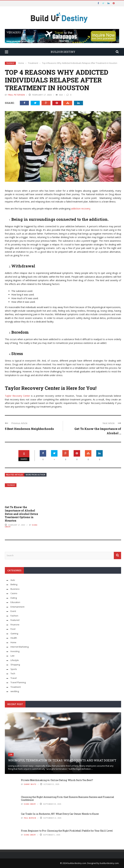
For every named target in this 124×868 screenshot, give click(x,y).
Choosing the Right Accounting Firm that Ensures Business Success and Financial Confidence (68, 798)
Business (15, 589)
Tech (13, 673)
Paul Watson (30, 818)
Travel (14, 678)
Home (13, 642)
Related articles (15, 475)
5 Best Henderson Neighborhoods (29, 429)
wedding (15, 691)
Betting (14, 584)
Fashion (14, 616)
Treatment (10, 63)
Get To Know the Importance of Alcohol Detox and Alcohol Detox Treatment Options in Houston (21, 514)
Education (15, 602)
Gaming (14, 633)
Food (13, 629)
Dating (14, 598)
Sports (14, 669)
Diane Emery (30, 804)
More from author (35, 475)
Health (14, 638)
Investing (15, 651)
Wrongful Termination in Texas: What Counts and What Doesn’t (62, 760)
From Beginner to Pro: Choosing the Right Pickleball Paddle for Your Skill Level (67, 831)
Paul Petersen (17, 95)
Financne (15, 625)
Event (13, 611)
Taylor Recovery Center (17, 396)
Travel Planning (18, 682)
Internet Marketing (20, 647)
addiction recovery (81, 209)
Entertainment (17, 607)
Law (12, 656)
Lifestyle (15, 660)
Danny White (30, 784)
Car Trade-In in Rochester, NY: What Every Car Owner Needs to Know (60, 814)
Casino (14, 593)
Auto (13, 580)
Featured (15, 620)
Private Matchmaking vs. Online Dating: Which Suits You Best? (57, 780)
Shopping (15, 665)
